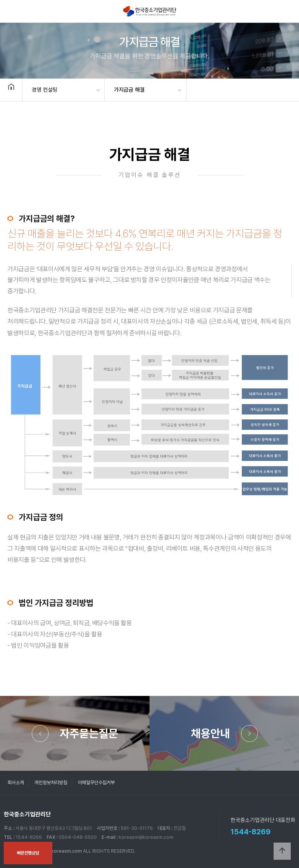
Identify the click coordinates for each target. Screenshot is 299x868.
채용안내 (210, 733)
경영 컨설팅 (45, 90)
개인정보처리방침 (51, 783)
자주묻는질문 (89, 733)
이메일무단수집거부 (96, 783)
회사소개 (16, 783)
